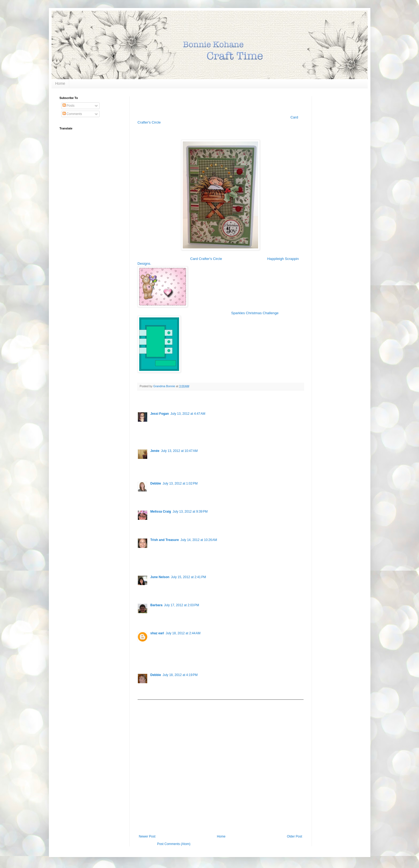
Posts (69, 106)
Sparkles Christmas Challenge (255, 313)
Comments (72, 114)
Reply (155, 436)
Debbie (156, 483)
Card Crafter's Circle (206, 259)
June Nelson (160, 577)
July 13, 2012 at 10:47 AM (179, 451)
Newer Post (147, 836)
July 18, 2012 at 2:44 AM (183, 633)
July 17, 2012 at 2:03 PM (182, 605)
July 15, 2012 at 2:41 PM (189, 577)
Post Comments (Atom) (174, 844)
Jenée (155, 451)
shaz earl (157, 633)
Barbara (156, 605)
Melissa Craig (161, 512)
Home (60, 83)
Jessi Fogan (160, 414)
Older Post (295, 836)
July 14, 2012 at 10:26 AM (199, 540)
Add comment (150, 704)
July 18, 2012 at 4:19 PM (180, 675)
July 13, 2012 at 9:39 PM (190, 512)
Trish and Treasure (165, 540)
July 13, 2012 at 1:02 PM (180, 483)
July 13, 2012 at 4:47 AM (188, 414)
